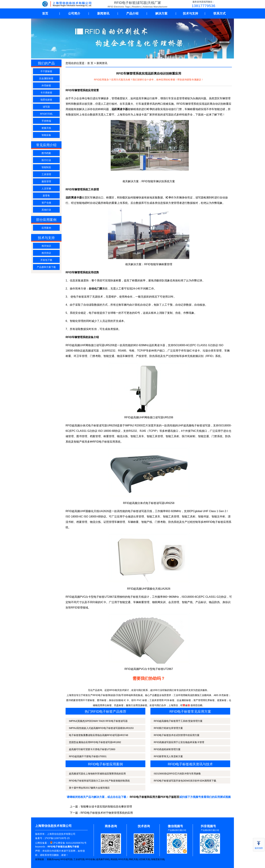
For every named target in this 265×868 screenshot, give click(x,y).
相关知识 (46, 246)
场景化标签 (46, 100)
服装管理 (46, 181)
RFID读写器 (66, 859)
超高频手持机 (103, 859)
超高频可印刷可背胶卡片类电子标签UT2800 (92, 749)
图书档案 (46, 153)
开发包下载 (46, 260)
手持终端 (46, 121)
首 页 (90, 63)
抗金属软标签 (46, 78)
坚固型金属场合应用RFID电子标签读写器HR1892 (95, 742)
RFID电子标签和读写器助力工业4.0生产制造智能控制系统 (99, 781)
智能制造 (46, 167)
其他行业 (46, 210)
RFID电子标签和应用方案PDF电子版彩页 (155, 797)
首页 (45, 13)
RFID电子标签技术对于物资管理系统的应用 (107, 813)
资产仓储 (46, 203)
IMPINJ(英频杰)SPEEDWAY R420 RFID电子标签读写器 (98, 721)
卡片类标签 (46, 93)
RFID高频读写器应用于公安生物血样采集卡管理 (179, 742)
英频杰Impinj (53, 859)
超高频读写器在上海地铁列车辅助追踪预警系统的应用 (97, 774)
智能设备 (46, 135)
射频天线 (46, 128)
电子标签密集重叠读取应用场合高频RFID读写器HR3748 (99, 735)
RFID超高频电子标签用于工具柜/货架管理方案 (178, 721)
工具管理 (46, 174)
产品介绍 (132, 13)
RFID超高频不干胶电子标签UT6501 (88, 756)
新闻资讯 (103, 13)
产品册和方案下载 (46, 267)
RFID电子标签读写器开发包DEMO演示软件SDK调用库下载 (185, 781)
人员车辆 (46, 189)
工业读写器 (79, 859)
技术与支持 (190, 13)
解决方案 (161, 13)
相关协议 (46, 253)
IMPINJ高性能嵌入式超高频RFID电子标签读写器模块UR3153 (101, 728)
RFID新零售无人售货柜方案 (168, 756)
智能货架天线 (158, 859)
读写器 (46, 107)
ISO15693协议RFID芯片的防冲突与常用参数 (177, 774)
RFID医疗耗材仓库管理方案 (168, 728)
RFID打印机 (46, 114)
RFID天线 (123, 859)
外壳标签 (46, 85)
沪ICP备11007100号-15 (57, 838)
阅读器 (114, 859)
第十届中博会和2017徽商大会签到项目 (89, 788)
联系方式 (220, 13)
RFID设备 (90, 859)
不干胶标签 (46, 71)
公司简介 (74, 13)
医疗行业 (46, 160)
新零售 (46, 196)
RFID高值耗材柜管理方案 (167, 749)
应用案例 (46, 228)
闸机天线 (133, 859)
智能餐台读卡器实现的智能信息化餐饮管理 (106, 807)
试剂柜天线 (144, 859)
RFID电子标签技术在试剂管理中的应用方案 (177, 735)
